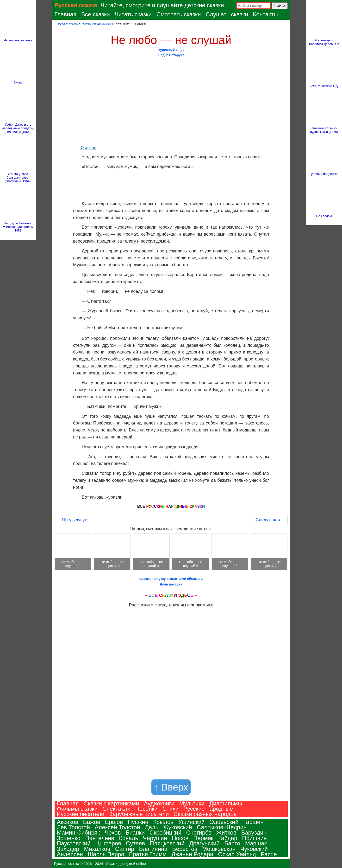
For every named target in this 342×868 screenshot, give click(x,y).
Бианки (135, 833)
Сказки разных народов (205, 814)
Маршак (256, 843)
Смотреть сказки (179, 14)
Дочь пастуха (171, 584)
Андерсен (70, 854)
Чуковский (254, 849)
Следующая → (271, 520)
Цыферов (108, 843)
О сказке (88, 148)
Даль (152, 827)
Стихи (171, 809)
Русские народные (208, 809)
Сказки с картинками (111, 803)
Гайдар (228, 838)
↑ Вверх (171, 787)
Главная (65, 14)
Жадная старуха (171, 55)
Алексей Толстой (117, 827)
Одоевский (224, 822)
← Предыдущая (73, 520)
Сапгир (125, 849)
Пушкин (138, 822)
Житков (226, 833)
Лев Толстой (74, 827)
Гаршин (253, 822)
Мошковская (219, 849)
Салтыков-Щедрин (222, 827)
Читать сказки (133, 14)
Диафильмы (225, 803)
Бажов (92, 822)
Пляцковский (167, 843)
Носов (180, 838)
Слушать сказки (227, 14)
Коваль (129, 838)
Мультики (192, 803)
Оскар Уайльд (237, 854)
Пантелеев (100, 838)
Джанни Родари (192, 854)
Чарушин (155, 838)
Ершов (114, 822)
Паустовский (74, 843)
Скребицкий (165, 833)
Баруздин (254, 833)
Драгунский (204, 843)
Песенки (146, 809)
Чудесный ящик (171, 50)
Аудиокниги (159, 803)
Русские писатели (81, 814)
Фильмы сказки (77, 809)
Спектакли (116, 809)
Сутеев (136, 843)
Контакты (265, 14)
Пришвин (254, 838)
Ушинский (191, 822)
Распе (269, 854)
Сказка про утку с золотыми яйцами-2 (171, 579)
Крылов (163, 822)
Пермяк (203, 838)
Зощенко (69, 838)
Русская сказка (76, 5)
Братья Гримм (148, 854)
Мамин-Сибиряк (78, 833)
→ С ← (171, 595)
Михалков (97, 849)
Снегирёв (199, 833)
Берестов (185, 849)
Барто (232, 843)
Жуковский (178, 827)
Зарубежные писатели (139, 814)
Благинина (153, 849)
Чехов (113, 833)
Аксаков (68, 822)
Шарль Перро (106, 854)
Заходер (68, 849)
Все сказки (96, 14)
